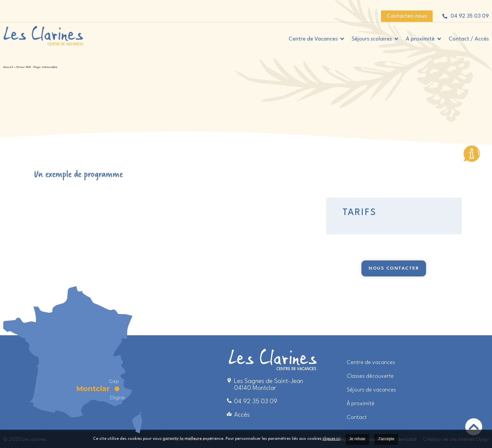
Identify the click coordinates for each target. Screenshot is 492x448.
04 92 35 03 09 (470, 16)
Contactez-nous (407, 16)
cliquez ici (331, 439)
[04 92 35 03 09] (445, 16)
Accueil (8, 67)
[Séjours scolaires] (375, 39)
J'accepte (386, 439)
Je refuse (357, 439)
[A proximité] (424, 39)
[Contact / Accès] (469, 39)
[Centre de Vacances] (317, 39)
